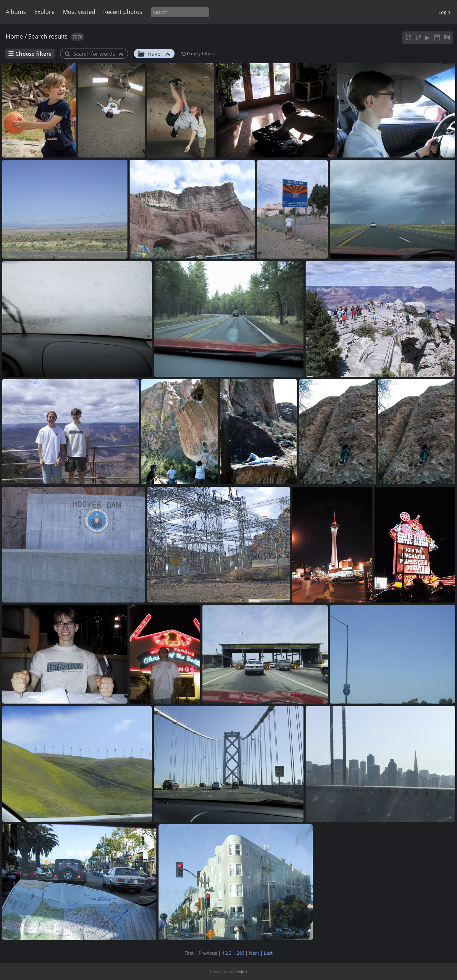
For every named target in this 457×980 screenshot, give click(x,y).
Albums (16, 12)
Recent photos (123, 12)
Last (268, 953)
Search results (48, 36)
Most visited (79, 12)
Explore (44, 12)
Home (14, 36)
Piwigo (241, 972)
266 (240, 953)
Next (254, 953)
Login (444, 12)
